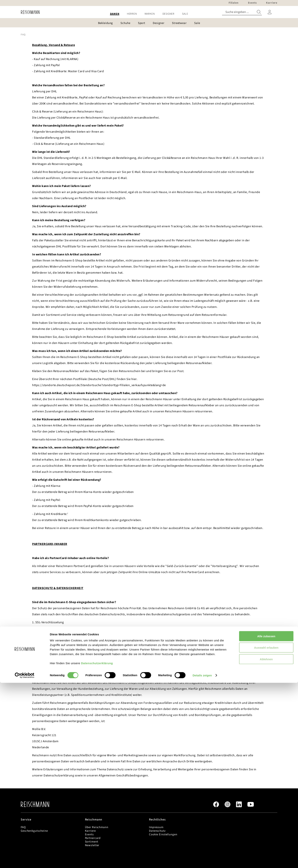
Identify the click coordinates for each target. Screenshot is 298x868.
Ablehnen (266, 844)
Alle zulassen (266, 821)
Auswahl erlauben (266, 833)
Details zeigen (202, 860)
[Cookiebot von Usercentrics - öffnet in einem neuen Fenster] (25, 861)
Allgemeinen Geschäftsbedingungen (123, 775)
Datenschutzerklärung (97, 848)
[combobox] (242, 12)
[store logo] (29, 12)
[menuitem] (115, 14)
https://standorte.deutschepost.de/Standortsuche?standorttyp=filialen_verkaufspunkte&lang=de (99, 385)
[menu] (149, 14)
